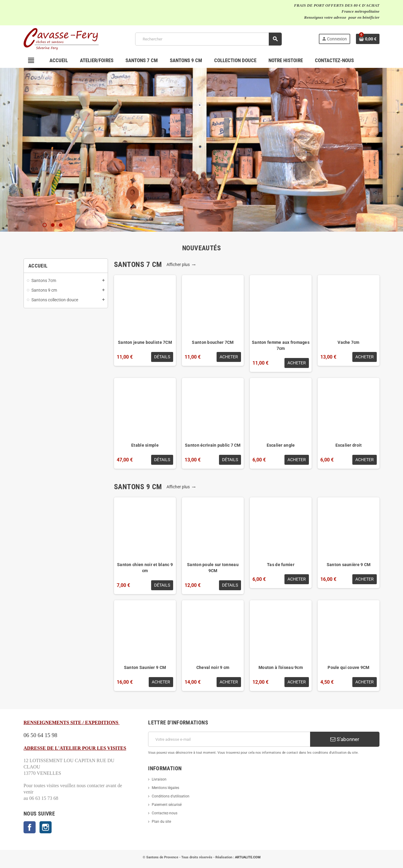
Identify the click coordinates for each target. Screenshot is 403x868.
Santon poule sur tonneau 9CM (213, 568)
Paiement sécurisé (167, 805)
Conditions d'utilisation (171, 796)
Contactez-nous (165, 813)
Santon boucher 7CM (213, 342)
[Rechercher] (208, 39)
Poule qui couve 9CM (348, 667)
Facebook (30, 827)
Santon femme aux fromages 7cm (281, 345)
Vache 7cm (349, 342)
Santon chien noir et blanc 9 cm (145, 568)
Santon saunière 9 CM (349, 565)
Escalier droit (349, 445)
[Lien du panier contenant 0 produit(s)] (368, 39)
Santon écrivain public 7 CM (213, 445)
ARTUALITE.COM (248, 857)
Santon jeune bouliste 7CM (145, 342)
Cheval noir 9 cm (213, 667)
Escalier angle (281, 445)
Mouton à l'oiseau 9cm (281, 667)
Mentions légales (165, 788)
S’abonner (345, 739)
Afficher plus (181, 265)
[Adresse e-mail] (229, 739)
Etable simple (145, 445)
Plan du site (161, 822)
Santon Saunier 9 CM (145, 667)
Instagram (46, 827)
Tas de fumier (281, 565)
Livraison (159, 779)
